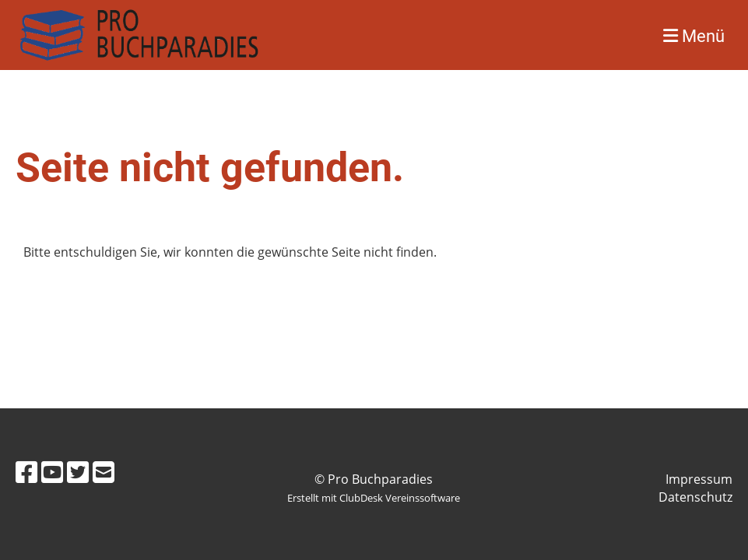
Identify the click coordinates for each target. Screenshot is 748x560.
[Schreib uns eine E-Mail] (104, 472)
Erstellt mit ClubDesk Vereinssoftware (374, 498)
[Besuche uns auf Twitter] (78, 472)
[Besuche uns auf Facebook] (26, 472)
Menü (694, 36)
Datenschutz (695, 497)
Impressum (699, 479)
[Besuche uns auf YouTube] (52, 472)
